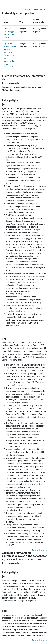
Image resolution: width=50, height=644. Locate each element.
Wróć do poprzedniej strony (36, 9)
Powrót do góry (40, 550)
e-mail (36, 154)
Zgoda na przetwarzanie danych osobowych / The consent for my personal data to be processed (10, 55)
